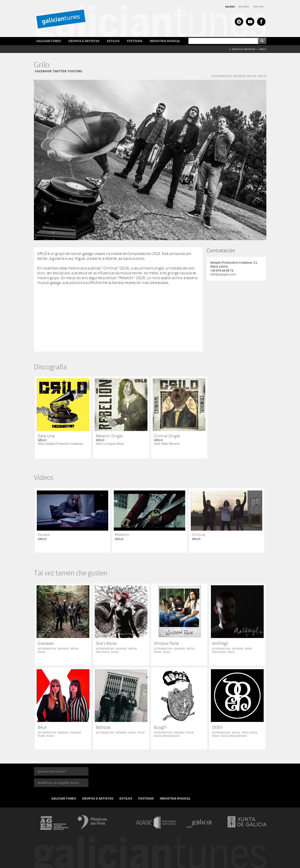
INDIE (248, 649)
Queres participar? (52, 771)
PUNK (158, 652)
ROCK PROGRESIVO (167, 736)
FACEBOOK (43, 71)
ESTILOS (113, 41)
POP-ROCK (103, 652)
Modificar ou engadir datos (58, 783)
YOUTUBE (75, 71)
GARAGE (63, 733)
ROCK (262, 76)
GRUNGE (239, 76)
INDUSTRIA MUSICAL (165, 41)
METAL (252, 76)
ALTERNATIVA (221, 76)
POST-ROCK (250, 733)
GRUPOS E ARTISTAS (84, 41)
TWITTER (60, 71)
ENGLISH (258, 7)
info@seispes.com (223, 274)
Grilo (42, 65)
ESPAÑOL (244, 7)
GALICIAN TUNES (49, 41)
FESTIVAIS (135, 41)
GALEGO (230, 7)
